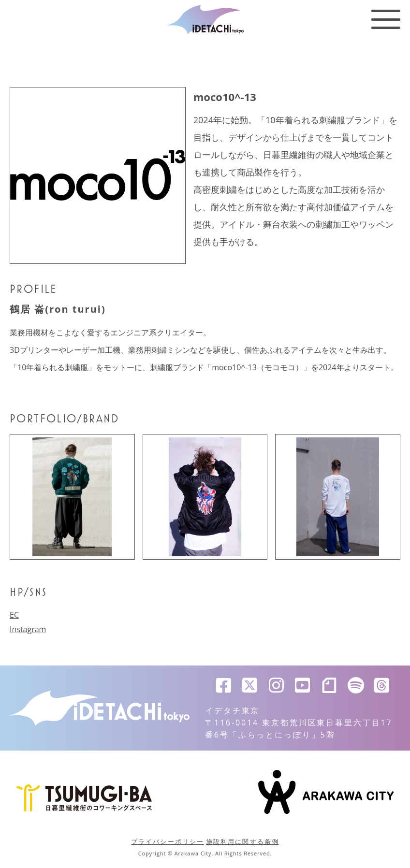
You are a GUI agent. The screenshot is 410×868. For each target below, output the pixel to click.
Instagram (28, 629)
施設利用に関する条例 (242, 841)
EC (14, 615)
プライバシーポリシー (168, 841)
